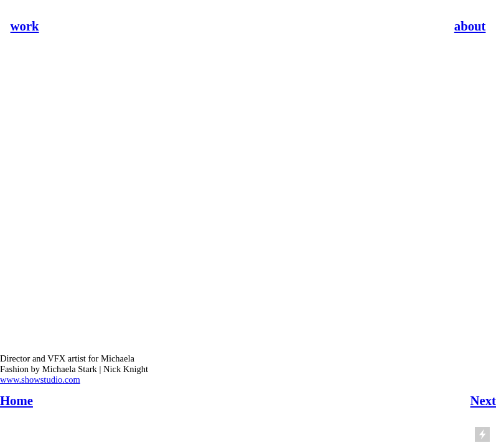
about (470, 26)
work (25, 26)
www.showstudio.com (40, 380)
